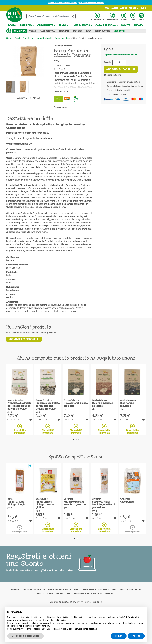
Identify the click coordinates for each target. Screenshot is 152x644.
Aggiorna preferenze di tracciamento (95, 594)
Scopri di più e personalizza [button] (26, 636)
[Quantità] (119, 62)
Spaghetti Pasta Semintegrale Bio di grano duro (103, 505)
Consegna (15, 590)
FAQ (107, 8)
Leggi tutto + (61, 91)
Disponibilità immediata (20, 429)
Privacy (79, 602)
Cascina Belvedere (63, 46)
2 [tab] (76, 440)
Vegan (33, 31)
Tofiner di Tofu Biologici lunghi (16, 503)
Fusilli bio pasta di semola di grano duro (76, 503)
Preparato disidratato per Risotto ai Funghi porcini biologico (19, 406)
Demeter (78, 31)
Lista (133, 17)
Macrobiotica (47, 31)
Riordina (134, 8)
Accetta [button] (136, 636)
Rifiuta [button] (119, 636)
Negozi (40, 594)
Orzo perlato (127, 502)
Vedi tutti (120, 31)
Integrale (64, 31)
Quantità (107, 62)
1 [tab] (74, 440)
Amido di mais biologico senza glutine (45, 505)
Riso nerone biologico (127, 404)
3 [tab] (79, 440)
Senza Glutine (102, 31)
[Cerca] (51, 16)
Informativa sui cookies (96, 590)
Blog (143, 8)
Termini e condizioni (93, 602)
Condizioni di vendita (59, 590)
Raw (89, 31)
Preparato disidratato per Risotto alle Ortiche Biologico (48, 406)
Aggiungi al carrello (121, 69)
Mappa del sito (135, 590)
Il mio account (55, 594)
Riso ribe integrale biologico (102, 404)
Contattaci (118, 590)
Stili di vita (19, 31)
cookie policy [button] (60, 620)
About (124, 8)
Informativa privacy (34, 590)
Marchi (114, 8)
